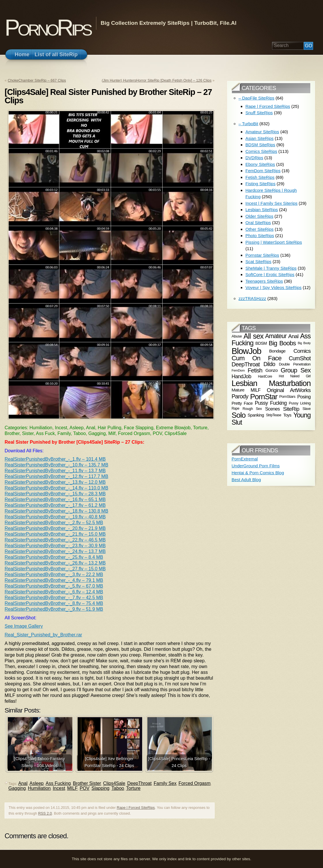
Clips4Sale (114, 783)
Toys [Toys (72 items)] (287, 415)
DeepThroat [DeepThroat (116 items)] (246, 364)
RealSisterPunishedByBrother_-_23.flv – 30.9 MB (55, 546)
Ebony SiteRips (260, 164)
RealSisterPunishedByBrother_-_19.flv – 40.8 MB (55, 517)
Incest (59, 788)
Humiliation (39, 788)
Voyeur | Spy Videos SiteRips (274, 287)
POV (84, 788)
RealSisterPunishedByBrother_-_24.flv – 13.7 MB (55, 551)
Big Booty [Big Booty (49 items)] (304, 343)
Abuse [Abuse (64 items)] (237, 336)
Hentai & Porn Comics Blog (258, 473)
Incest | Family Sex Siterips (272, 203)
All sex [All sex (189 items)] (253, 336)
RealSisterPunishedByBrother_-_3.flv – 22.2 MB (54, 574)
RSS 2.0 (45, 813)
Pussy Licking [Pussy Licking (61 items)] (300, 403)
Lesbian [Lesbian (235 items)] (244, 383)
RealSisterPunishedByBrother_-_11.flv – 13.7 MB (55, 471)
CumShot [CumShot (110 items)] (300, 358)
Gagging (17, 788)
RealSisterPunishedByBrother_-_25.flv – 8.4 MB (54, 557)
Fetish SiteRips (260, 177)
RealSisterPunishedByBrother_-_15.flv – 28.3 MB (55, 494)
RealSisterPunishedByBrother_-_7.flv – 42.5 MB (54, 598)
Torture (133, 788)
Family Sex (165, 783)
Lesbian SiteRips (262, 210)
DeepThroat (139, 783)
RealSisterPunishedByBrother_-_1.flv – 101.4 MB (55, 459)
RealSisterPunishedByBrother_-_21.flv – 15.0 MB (55, 534)
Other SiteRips (260, 229)
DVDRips (254, 158)
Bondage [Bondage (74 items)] (277, 351)
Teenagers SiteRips (264, 281)
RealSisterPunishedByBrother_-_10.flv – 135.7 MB (56, 465)
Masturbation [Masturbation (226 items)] (290, 383)
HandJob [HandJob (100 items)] (241, 376)
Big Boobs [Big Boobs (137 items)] (282, 343)
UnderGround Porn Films (256, 466)
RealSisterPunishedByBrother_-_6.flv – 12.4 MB (54, 592)
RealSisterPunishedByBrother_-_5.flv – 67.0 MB (54, 586)
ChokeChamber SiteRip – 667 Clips (37, 80)
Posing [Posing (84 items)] (304, 396)
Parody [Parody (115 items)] (240, 396)
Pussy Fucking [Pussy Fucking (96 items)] (271, 403)
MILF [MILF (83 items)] (256, 390)
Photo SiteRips (260, 236)
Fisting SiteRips (260, 184)
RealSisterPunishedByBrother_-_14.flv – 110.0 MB (56, 488)
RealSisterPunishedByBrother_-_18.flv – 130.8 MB (56, 511)
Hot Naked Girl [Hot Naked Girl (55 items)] (295, 376)
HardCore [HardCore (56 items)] (265, 376)
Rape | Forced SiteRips (136, 808)
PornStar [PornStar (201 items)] (264, 397)
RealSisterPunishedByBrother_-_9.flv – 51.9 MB (54, 609)
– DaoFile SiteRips (256, 98)
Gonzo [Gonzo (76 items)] (271, 371)
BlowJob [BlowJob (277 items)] (246, 351)
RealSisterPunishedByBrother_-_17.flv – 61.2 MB (55, 505)
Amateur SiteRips (262, 132)
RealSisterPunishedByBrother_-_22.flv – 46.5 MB (55, 540)
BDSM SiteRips (260, 145)
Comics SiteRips (261, 151)
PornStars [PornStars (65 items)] (287, 396)
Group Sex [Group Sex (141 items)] (296, 370)
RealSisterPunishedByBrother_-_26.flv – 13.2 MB (55, 563)
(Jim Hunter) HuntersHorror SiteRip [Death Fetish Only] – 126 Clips (157, 80)
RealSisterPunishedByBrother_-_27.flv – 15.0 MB (55, 569)
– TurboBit (248, 124)
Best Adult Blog (246, 480)
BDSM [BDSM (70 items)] (261, 343)
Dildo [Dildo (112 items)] (270, 364)
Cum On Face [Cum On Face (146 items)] (257, 358)
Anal (23, 783)
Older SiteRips (259, 216)
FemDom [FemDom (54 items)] (238, 371)
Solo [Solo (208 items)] (239, 415)
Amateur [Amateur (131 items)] (276, 336)
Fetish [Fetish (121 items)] (255, 370)
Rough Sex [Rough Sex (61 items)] (252, 408)
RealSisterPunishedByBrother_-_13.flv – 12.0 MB (55, 482)
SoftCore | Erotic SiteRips (270, 274)
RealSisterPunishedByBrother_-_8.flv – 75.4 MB (54, 603)
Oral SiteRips (258, 223)
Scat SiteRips (258, 261)
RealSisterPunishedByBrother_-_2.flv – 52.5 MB (54, 523)
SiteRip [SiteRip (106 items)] (291, 409)
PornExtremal (245, 459)
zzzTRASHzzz (252, 298)
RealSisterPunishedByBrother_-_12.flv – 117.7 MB (56, 476)
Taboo (118, 788)
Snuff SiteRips (259, 113)
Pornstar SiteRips (262, 255)
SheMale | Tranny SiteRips (271, 268)
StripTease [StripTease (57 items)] (274, 415)
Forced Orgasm (195, 783)
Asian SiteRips (260, 138)
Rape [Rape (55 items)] (235, 408)
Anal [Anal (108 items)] (293, 336)
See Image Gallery (24, 626)
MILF (72, 788)
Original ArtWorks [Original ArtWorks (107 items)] (289, 390)
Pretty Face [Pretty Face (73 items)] (242, 403)
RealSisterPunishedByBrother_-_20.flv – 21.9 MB (55, 528)
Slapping (100, 788)
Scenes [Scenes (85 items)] (272, 409)
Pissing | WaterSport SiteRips (274, 242)
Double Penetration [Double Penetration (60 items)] (295, 364)
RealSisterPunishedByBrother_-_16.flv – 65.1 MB (55, 499)
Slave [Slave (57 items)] (307, 409)
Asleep (36, 783)
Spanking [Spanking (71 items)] (256, 415)
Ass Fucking (58, 783)
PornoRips (47, 28)
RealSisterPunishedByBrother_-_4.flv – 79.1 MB (54, 580)
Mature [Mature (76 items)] (238, 390)
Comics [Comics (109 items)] (302, 351)
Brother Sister (87, 783)
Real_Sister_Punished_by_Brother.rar (43, 635)
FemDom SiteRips (263, 171)
